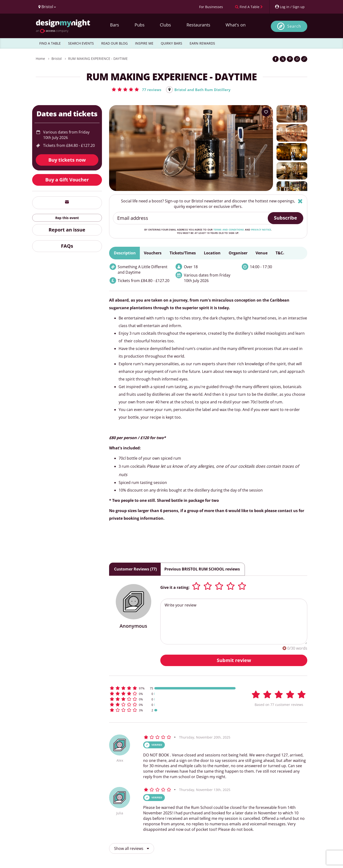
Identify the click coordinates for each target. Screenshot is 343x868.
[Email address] (191, 218)
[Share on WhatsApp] (297, 59)
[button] (135, 89)
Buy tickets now (67, 160)
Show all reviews (132, 848)
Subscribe (285, 218)
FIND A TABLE (50, 43)
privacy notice (261, 230)
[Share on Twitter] (283, 59)
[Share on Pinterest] (290, 59)
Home (40, 59)
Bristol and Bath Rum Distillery (203, 90)
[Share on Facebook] (276, 59)
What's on (236, 25)
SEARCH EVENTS (81, 43)
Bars (115, 25)
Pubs (140, 25)
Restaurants (198, 25)
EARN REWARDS (202, 43)
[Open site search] (289, 26)
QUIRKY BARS (171, 43)
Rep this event (67, 218)
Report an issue (67, 230)
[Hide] (300, 201)
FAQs (67, 246)
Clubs (165, 25)
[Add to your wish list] (266, 112)
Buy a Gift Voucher (67, 180)
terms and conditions (229, 230)
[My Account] (290, 7)
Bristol (57, 59)
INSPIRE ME (144, 43)
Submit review (234, 660)
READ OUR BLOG (114, 43)
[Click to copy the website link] (304, 59)
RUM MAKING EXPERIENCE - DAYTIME (98, 59)
